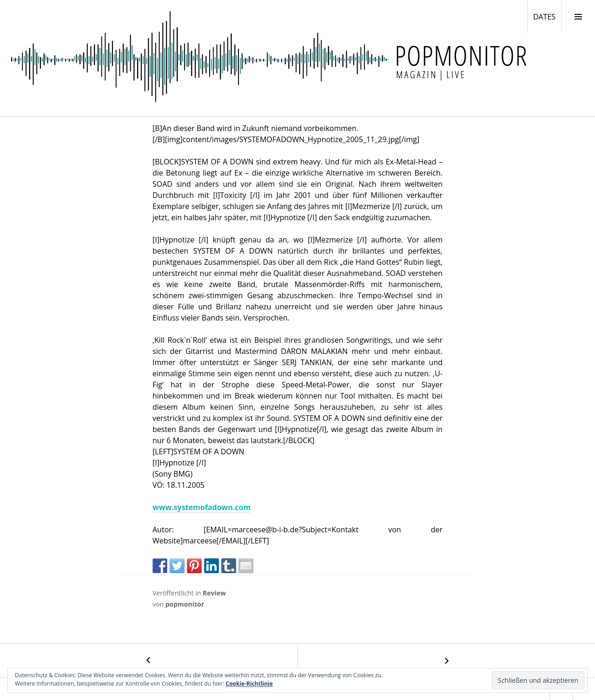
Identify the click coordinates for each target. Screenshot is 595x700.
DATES (547, 16)
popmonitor (185, 604)
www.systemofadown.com (202, 507)
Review (214, 593)
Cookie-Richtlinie (249, 684)
